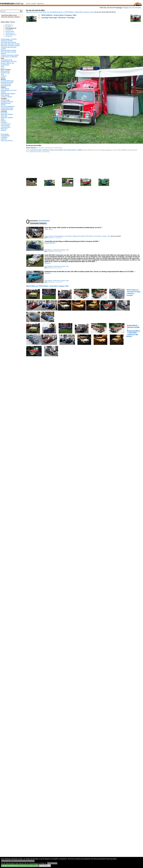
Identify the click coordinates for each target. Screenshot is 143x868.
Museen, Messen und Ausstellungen (7, 64)
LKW (2, 74)
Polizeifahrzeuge (6, 84)
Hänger (3, 78)
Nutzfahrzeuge (5, 73)
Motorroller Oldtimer (7, 118)
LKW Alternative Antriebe (8, 42)
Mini (92, 12)
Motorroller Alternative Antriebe (10, 46)
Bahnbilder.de (9, 25)
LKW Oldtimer (5, 89)
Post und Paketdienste (8, 106)
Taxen (3, 68)
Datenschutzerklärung (7, 141)
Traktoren (4, 76)
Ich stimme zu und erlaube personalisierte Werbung (20, 866)
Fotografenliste (5, 136)
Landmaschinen (6, 127)
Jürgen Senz (48, 229)
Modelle (3, 105)
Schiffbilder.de (9, 30)
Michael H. (48, 263)
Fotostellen (4, 137)
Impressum (40, 4)
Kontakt (34, 4)
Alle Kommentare (44, 221)
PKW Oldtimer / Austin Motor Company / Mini (59, 15)
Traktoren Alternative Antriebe (10, 55)
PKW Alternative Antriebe (8, 50)
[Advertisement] (41, 37)
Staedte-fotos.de (10, 33)
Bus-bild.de (8, 27)
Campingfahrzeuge (7, 60)
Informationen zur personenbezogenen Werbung (18, 861)
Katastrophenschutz (7, 110)
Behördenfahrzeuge (7, 82)
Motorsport (4, 129)
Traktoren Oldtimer (6, 97)
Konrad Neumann (50, 243)
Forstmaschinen (6, 124)
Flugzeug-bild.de (10, 31)
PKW (2, 66)
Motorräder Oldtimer (7, 114)
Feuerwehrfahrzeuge (7, 81)
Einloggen (125, 8)
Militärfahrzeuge (6, 103)
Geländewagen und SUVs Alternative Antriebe (9, 40)
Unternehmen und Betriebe (9, 57)
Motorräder (4, 113)
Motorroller (4, 116)
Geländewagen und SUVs (9, 62)
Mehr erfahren (52, 863)
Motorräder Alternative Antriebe (10, 44)
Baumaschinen (5, 71)
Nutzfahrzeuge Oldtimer (8, 94)
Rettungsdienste (6, 86)
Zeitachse (4, 139)
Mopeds (3, 121)
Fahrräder (4, 122)
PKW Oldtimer (69, 12)
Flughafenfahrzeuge (7, 108)
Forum (28, 4)
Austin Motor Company (82, 12)
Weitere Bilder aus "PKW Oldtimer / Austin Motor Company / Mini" (48, 286)
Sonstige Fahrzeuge (7, 102)
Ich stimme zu (45, 866)
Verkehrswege (5, 126)
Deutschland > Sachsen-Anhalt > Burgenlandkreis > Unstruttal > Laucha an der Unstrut (133, 331)
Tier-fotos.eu (9, 36)
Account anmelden (135, 8)
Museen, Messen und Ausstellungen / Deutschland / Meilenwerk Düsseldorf (65, 236)
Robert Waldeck (31, 148)
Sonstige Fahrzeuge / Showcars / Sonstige (58, 18)
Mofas (3, 119)
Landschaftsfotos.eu (11, 35)
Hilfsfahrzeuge (5, 100)
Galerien (3, 130)
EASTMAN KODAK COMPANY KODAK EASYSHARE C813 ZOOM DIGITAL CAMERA (56, 150)
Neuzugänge (5, 134)
